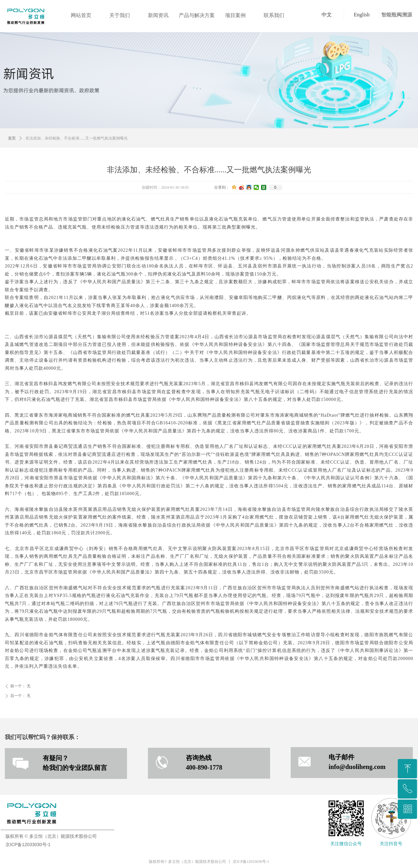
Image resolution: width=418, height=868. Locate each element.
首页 (12, 138)
